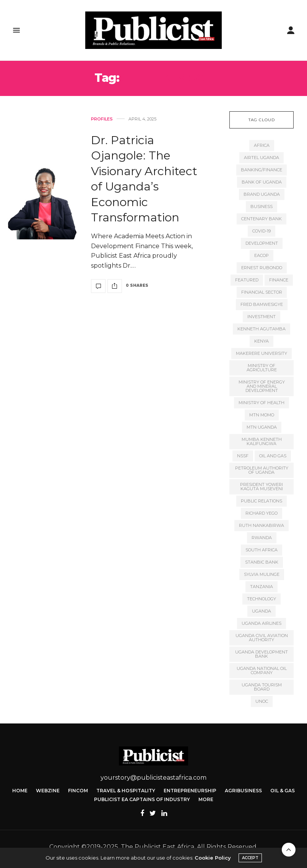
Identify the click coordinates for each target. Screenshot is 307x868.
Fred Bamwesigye (262, 304)
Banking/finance (262, 170)
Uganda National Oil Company (262, 671)
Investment (262, 317)
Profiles (102, 119)
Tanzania (262, 587)
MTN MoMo (262, 415)
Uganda (262, 611)
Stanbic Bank (262, 562)
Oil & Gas (283, 791)
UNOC (262, 701)
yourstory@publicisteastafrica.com (153, 778)
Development (262, 243)
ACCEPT (250, 858)
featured (247, 280)
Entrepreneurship (190, 791)
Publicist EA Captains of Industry (142, 799)
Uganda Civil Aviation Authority (262, 638)
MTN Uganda (262, 427)
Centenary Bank (262, 219)
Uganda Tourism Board (262, 687)
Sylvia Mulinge (262, 574)
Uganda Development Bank (262, 654)
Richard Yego (262, 513)
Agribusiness (243, 791)
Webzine (48, 791)
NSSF (243, 456)
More (206, 799)
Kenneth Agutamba (262, 329)
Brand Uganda (262, 194)
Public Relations (262, 501)
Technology (262, 599)
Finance (279, 280)
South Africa (262, 550)
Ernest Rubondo (262, 268)
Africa (262, 145)
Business (262, 206)
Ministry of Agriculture (262, 368)
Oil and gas (273, 456)
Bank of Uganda (262, 182)
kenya (262, 341)
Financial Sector (262, 292)
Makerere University (262, 353)
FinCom (78, 791)
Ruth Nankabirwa (262, 525)
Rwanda (262, 538)
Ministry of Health (262, 403)
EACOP (262, 255)
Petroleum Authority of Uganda (262, 470)
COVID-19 (262, 231)
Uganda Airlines (262, 623)
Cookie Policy (213, 858)
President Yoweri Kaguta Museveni (262, 487)
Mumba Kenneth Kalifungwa (262, 441)
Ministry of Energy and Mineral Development (262, 386)
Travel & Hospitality (126, 791)
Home (20, 791)
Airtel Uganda (262, 158)
